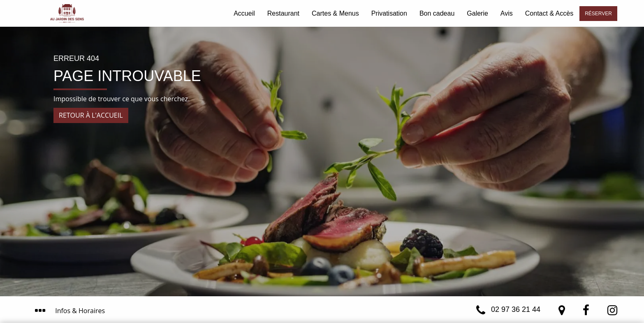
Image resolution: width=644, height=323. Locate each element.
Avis (507, 13)
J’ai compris (411, 281)
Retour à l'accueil (91, 115)
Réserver (598, 14)
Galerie (477, 13)
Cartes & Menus (335, 13)
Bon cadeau (437, 13)
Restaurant (283, 13)
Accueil (244, 13)
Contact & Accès (549, 13)
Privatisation (389, 13)
